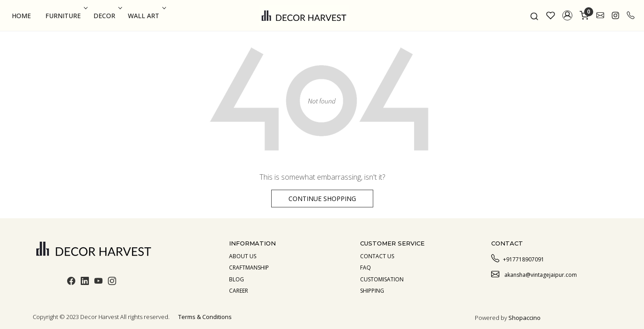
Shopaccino (524, 318)
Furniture (66, 16)
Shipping (372, 291)
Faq (366, 268)
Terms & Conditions (205, 317)
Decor (107, 16)
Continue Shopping (322, 199)
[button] (567, 15)
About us (243, 256)
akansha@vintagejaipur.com (534, 274)
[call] (631, 15)
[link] (534, 15)
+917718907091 (518, 258)
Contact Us (377, 256)
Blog (237, 279)
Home (21, 16)
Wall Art (146, 16)
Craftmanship (249, 268)
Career (239, 291)
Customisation (382, 279)
